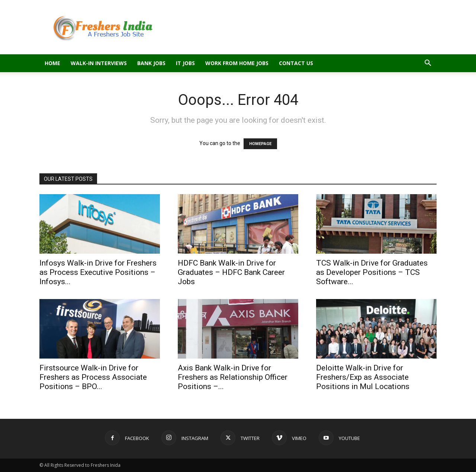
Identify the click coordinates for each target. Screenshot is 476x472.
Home (52, 63)
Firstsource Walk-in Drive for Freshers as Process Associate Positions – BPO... (93, 377)
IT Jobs (185, 63)
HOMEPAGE (260, 144)
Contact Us (296, 63)
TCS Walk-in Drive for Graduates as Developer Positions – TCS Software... (372, 272)
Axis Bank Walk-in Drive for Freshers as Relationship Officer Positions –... (233, 377)
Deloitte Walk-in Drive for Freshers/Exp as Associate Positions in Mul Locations (363, 377)
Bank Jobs (151, 63)
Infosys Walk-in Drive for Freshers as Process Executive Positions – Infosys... (98, 272)
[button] (428, 64)
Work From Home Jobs (237, 63)
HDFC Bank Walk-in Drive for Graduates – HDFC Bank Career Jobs (231, 272)
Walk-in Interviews (99, 63)
